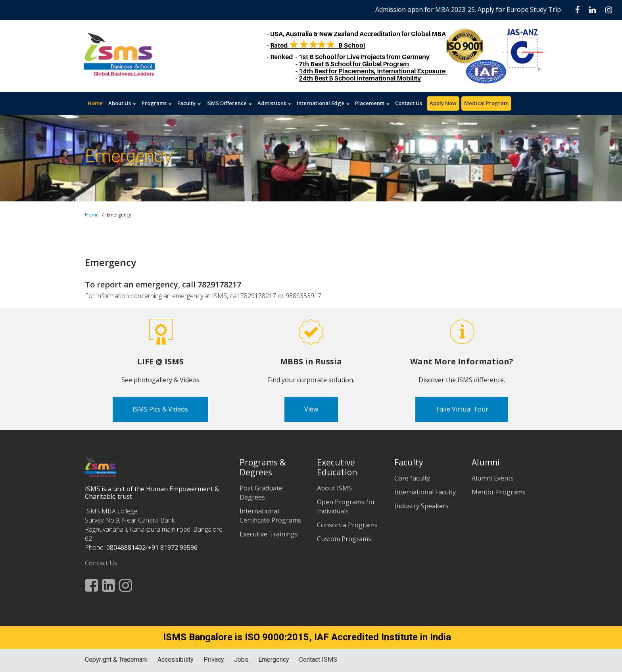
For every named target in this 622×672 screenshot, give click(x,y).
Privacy (214, 660)
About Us (122, 103)
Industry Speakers (421, 506)
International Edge (323, 103)
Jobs (241, 660)
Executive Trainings (269, 534)
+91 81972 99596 (173, 548)
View (311, 409)
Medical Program (486, 103)
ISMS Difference (229, 103)
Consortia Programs (347, 525)
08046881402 (126, 548)
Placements (372, 103)
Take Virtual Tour (462, 409)
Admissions (274, 103)
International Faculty (425, 492)
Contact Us (409, 103)
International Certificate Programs (270, 516)
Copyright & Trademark (116, 660)
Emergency (274, 660)
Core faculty (412, 478)
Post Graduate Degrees (261, 493)
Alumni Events (493, 478)
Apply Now (443, 103)
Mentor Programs (499, 492)
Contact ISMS (318, 660)
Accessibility (176, 660)
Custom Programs (344, 539)
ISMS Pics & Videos (160, 409)
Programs (157, 103)
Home (95, 103)
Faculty (189, 103)
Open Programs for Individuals (346, 506)
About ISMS (334, 488)
